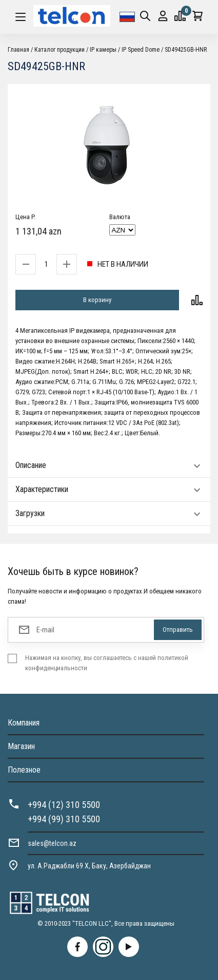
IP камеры (103, 50)
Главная (18, 50)
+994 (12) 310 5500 (64, 805)
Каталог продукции (60, 50)
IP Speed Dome (141, 50)
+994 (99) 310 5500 (64, 819)
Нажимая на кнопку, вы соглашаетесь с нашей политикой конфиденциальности (107, 663)
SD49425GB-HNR (186, 50)
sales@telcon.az (52, 843)
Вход (163, 16)
